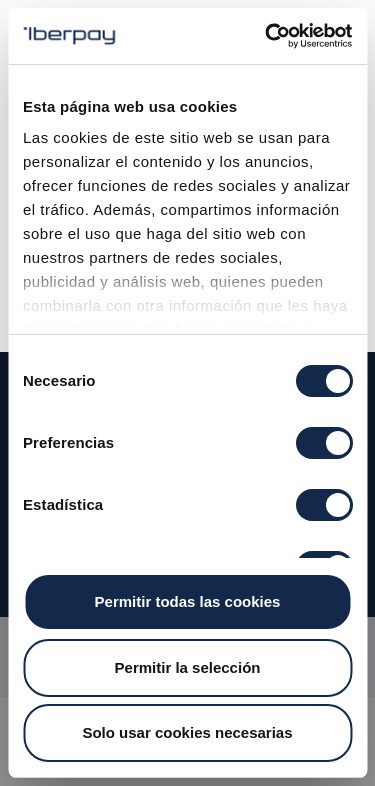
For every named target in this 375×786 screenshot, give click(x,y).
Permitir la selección (188, 667)
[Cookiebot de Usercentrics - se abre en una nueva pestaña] (267, 36)
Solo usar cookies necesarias (187, 732)
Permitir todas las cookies (188, 601)
